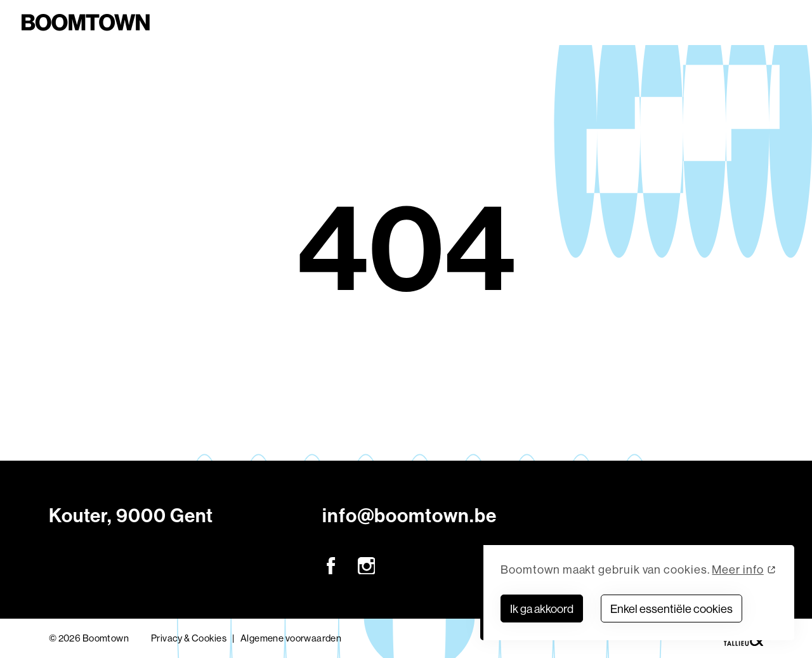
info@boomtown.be (409, 516)
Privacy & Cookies (189, 638)
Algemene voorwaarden (291, 638)
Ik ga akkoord (542, 609)
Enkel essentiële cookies (671, 609)
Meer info (737, 569)
